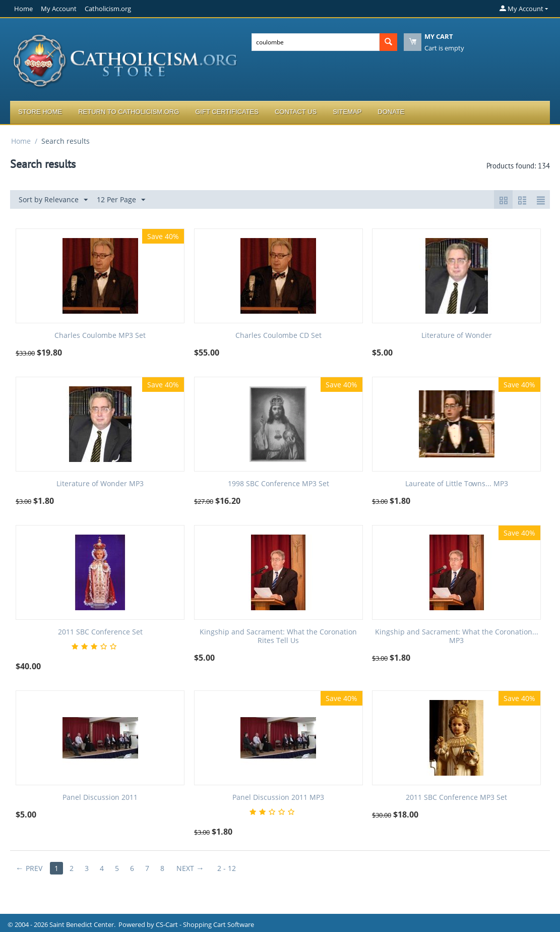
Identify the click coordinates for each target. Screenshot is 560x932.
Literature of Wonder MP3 (100, 484)
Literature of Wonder (457, 336)
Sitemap (347, 112)
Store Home (40, 112)
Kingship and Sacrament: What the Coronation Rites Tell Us (278, 636)
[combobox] (316, 42)
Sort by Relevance (53, 200)
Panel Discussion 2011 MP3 (278, 798)
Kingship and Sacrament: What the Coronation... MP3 (457, 636)
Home (23, 9)
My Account (59, 9)
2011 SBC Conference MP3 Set (456, 798)
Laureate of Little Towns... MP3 (457, 484)
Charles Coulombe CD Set (278, 336)
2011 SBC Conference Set (100, 632)
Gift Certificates (227, 112)
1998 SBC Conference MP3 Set (278, 484)
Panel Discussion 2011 (100, 798)
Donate (391, 112)
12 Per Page (121, 200)
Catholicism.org (108, 9)
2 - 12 (227, 868)
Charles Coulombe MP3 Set (100, 336)
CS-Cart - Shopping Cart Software (205, 924)
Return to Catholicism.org (129, 112)
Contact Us (296, 112)
